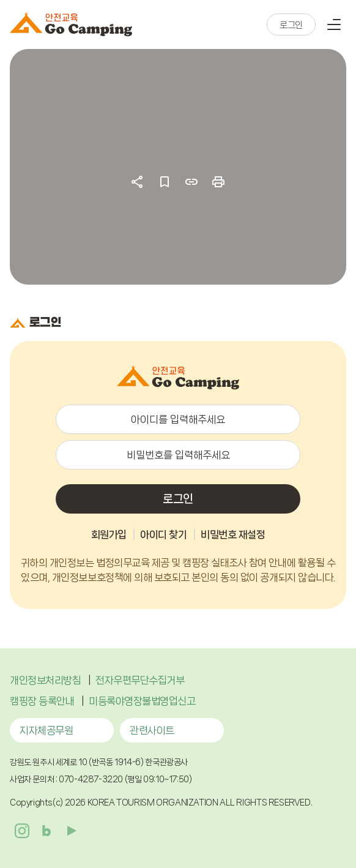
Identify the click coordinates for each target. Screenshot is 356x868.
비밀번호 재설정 (233, 534)
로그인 (291, 25)
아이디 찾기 (163, 534)
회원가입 (109, 534)
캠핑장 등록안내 (42, 701)
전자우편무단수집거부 (140, 680)
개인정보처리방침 (45, 680)
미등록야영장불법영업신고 (142, 701)
